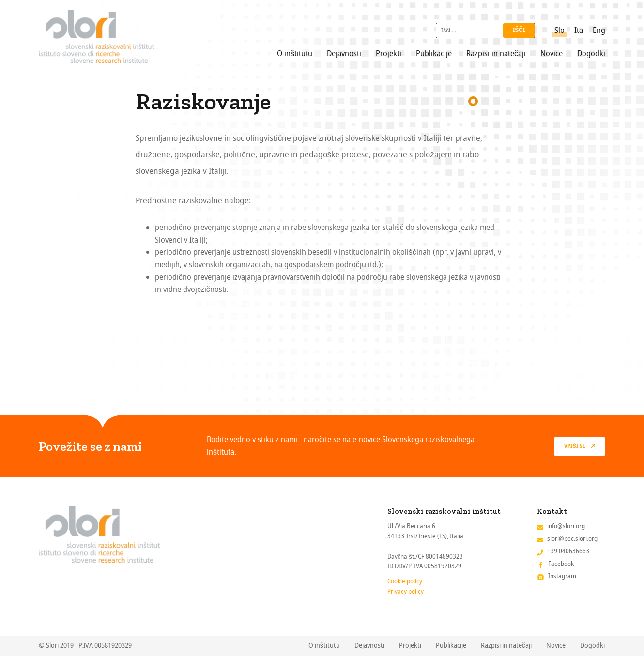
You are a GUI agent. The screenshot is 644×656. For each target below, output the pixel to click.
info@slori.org (566, 526)
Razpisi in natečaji (496, 54)
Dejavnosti (344, 54)
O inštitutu (295, 54)
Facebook (561, 564)
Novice (552, 54)
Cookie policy (405, 581)
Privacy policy (406, 591)
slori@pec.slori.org (572, 539)
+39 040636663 (568, 551)
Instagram (562, 576)
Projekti (389, 54)
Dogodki (591, 54)
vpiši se (575, 446)
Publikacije (434, 54)
